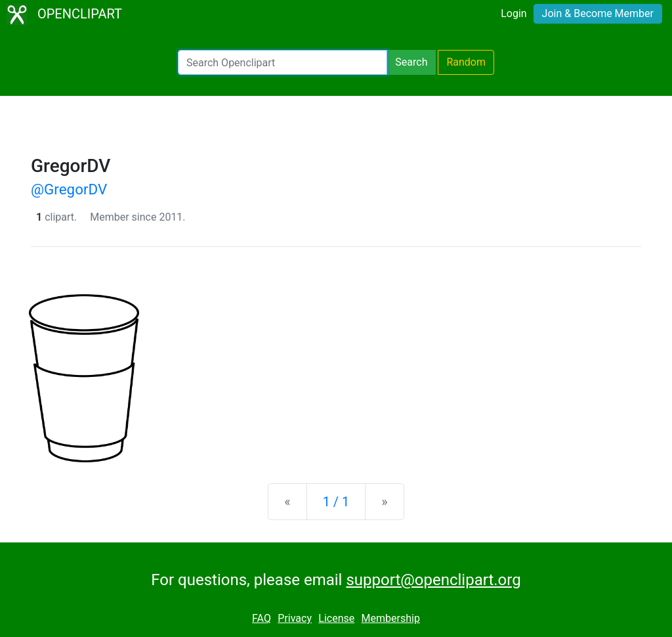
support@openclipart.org (433, 580)
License (336, 618)
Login (514, 13)
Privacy (295, 618)
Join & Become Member (598, 13)
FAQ (262, 618)
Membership (391, 618)
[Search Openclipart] (283, 62)
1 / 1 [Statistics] (336, 502)
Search (411, 62)
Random (466, 62)
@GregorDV (69, 189)
